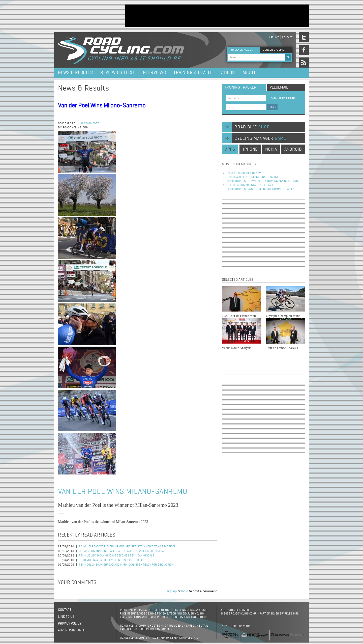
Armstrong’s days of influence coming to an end (262, 189)
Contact (287, 37)
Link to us (66, 617)
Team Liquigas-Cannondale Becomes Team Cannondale (116, 556)
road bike (252, 127)
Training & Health (193, 73)
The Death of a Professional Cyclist (253, 177)
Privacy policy (70, 624)
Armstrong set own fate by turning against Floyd (263, 181)
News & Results (75, 73)
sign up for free (281, 99)
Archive (274, 37)
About (249, 73)
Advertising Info (72, 630)
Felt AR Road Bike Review (245, 173)
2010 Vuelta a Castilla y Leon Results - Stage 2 (112, 560)
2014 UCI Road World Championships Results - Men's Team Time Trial (127, 547)
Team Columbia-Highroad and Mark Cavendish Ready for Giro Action (126, 565)
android (293, 149)
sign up (172, 591)
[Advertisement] (217, 16)
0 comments (90, 124)
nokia (271, 149)
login (185, 591)
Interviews (154, 73)
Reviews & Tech (117, 73)
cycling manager (260, 138)
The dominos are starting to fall (251, 185)
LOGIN (272, 107)
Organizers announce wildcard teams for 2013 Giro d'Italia (121, 551)
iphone (250, 149)
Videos (228, 73)
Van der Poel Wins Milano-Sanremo (102, 106)
